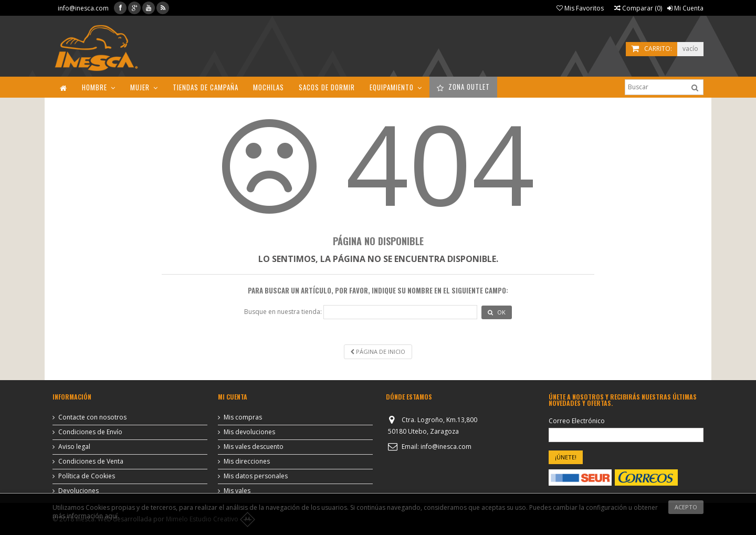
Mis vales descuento (254, 447)
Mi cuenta (233, 397)
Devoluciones (78, 491)
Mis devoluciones (249, 432)
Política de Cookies (87, 476)
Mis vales (237, 491)
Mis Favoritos (580, 8)
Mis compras (243, 417)
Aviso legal (74, 447)
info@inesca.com (83, 8)
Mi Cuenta (685, 8)
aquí (111, 516)
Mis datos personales (256, 476)
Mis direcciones (247, 461)
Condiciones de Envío (90, 432)
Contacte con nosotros (92, 417)
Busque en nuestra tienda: (283, 312)
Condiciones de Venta (91, 461)
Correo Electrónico (577, 421)
